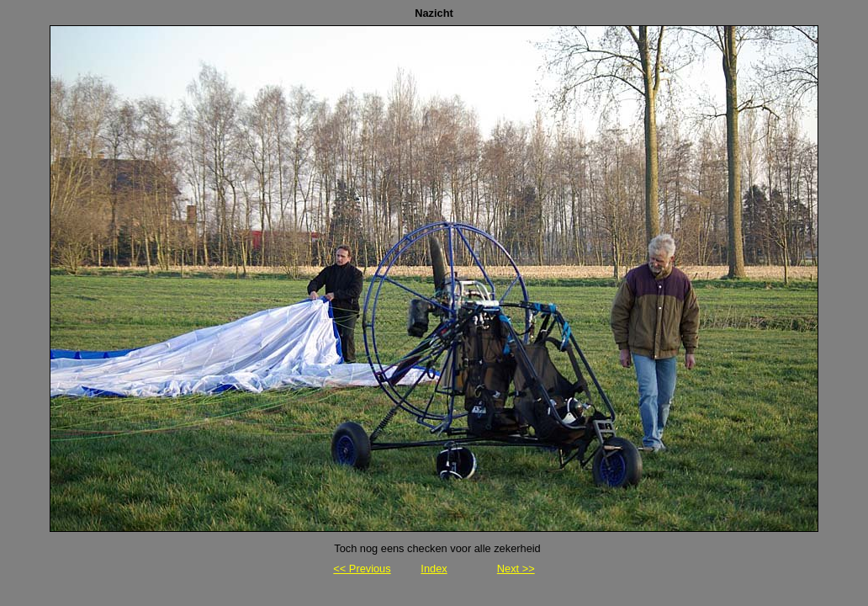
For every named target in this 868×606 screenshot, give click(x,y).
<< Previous (362, 569)
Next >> (516, 569)
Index (434, 569)
